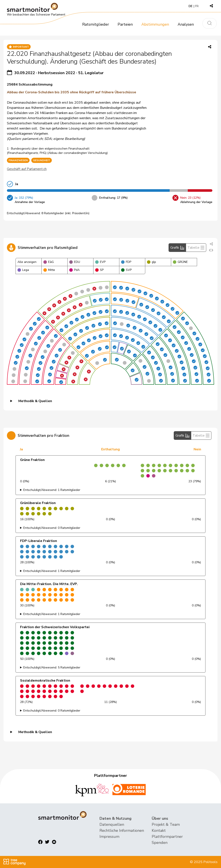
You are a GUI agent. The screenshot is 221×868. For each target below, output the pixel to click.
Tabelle (196, 248)
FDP (126, 262)
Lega (23, 270)
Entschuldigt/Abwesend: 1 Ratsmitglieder (52, 490)
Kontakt (159, 831)
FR (197, 6)
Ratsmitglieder (96, 24)
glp (152, 262)
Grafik (177, 248)
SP (99, 270)
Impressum (109, 837)
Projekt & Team (166, 824)
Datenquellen (112, 824)
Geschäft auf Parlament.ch (27, 169)
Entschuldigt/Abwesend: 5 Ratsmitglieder (52, 667)
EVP (100, 262)
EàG (49, 262)
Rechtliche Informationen (122, 831)
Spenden (160, 843)
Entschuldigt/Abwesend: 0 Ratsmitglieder (52, 528)
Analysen (186, 24)
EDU (75, 262)
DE (191, 6)
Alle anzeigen (27, 262)
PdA (74, 270)
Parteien (125, 24)
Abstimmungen (155, 24)
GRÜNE (180, 262)
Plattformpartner (167, 837)
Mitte (49, 270)
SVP (126, 270)
